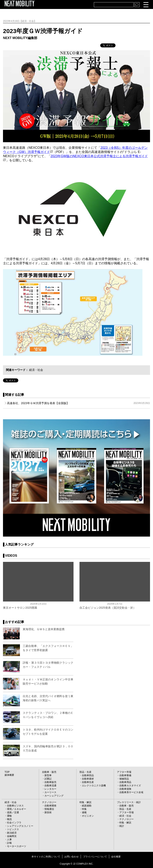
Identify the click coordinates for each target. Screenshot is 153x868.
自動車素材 (88, 779)
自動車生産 (88, 782)
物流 (9, 819)
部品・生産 (85, 772)
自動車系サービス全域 (131, 792)
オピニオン (88, 816)
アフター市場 (124, 772)
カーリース (50, 792)
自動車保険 (125, 789)
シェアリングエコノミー (20, 826)
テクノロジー (49, 802)
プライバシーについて (95, 857)
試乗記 (48, 779)
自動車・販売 (49, 772)
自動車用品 (125, 782)
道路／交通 (13, 812)
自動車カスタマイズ (130, 786)
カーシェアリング (54, 796)
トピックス (13, 829)
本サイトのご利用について (46, 857)
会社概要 (116, 857)
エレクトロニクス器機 (94, 786)
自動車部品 (88, 775)
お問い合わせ (72, 857)
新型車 (48, 775)
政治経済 (12, 833)
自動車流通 (50, 786)
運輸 (9, 816)
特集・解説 (85, 802)
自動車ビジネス (15, 806)
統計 (122, 826)
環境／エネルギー (17, 809)
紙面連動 (87, 806)
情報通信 (49, 809)
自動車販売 (50, 782)
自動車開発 (50, 806)
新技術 (48, 812)
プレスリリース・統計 (129, 802)
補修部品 (124, 779)
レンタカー (50, 789)
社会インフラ (14, 823)
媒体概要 (9, 775)
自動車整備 (125, 775)
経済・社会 (36, 370)
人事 (9, 840)
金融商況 (12, 836)
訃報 (9, 843)
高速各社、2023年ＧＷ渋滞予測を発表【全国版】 (78, 403)
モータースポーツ (17, 846)
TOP (7, 772)
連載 (84, 812)
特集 (84, 809)
